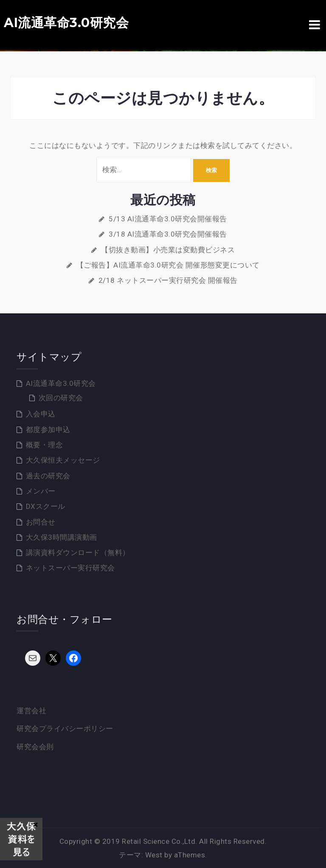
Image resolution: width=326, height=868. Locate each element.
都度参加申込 (48, 430)
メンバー (41, 491)
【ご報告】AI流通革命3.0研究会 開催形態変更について (168, 265)
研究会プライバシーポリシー (65, 728)
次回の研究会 (61, 398)
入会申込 (41, 414)
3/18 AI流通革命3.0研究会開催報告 (168, 234)
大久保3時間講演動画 (62, 537)
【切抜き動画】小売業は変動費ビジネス (168, 250)
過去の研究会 (48, 476)
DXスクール (46, 506)
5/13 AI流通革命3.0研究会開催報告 (168, 219)
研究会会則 (35, 747)
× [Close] (35, 824)
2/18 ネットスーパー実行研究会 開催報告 (168, 280)
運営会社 (31, 711)
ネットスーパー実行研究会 (70, 568)
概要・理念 (45, 445)
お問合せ (41, 522)
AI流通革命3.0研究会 (66, 23)
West (154, 855)
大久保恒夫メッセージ (63, 460)
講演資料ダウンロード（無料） (78, 553)
